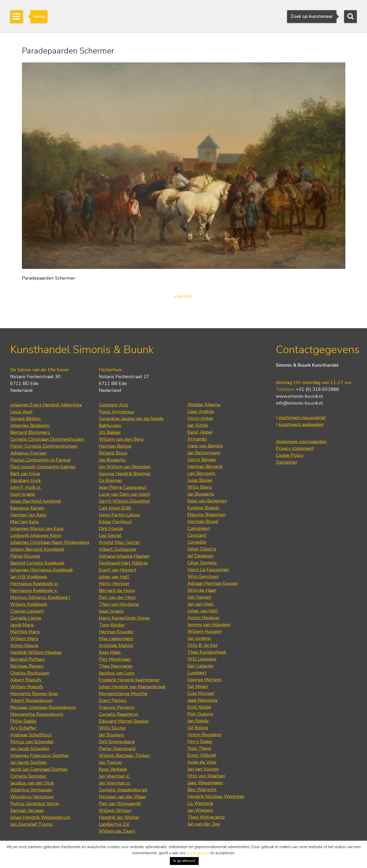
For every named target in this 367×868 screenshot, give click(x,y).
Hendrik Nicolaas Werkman (216, 796)
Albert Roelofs (26, 680)
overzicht (183, 296)
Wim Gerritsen (203, 576)
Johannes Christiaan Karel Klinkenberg (50, 542)
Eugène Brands (203, 508)
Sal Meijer (198, 686)
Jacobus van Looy (117, 673)
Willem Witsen (115, 810)
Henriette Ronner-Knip (34, 694)
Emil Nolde (199, 707)
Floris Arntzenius (117, 412)
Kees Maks (110, 652)
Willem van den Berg (121, 439)
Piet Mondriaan (115, 659)
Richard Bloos (113, 453)
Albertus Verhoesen (31, 790)
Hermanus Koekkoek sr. (35, 584)
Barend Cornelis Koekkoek (37, 563)
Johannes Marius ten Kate (37, 529)
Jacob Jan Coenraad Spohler (39, 769)
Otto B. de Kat (202, 645)
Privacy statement (295, 448)
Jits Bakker (110, 432)
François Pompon (117, 707)
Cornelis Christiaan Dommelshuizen (47, 439)
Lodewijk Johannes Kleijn (36, 535)
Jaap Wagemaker (205, 783)
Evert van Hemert (118, 570)
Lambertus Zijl (114, 824)
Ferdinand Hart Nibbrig (123, 563)
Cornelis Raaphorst (119, 714)
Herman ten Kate (28, 515)
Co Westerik (200, 803)
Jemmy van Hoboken (209, 625)
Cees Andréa (201, 411)
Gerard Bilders (25, 419)
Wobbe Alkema (204, 405)
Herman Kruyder (116, 632)
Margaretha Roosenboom (37, 714)
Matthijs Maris (25, 632)
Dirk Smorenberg (117, 742)
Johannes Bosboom (30, 425)
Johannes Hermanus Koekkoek (42, 570)
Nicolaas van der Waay (122, 797)
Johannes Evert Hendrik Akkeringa (46, 405)
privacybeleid (198, 853)
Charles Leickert (27, 611)
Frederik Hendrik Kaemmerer (129, 680)
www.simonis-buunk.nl (299, 396)
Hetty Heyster (114, 584)
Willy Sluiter (112, 728)
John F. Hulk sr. (26, 487)
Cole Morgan (201, 693)
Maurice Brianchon (207, 515)
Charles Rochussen (30, 673)
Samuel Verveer (27, 810)
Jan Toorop (110, 762)
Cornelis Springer (28, 776)
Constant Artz (113, 405)
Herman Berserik (205, 466)
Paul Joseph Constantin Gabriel (43, 467)
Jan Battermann (204, 453)
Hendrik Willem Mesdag (36, 652)
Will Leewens (202, 659)
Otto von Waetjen (206, 776)
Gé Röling (198, 728)
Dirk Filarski (111, 529)
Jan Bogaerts (112, 460)
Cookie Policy (290, 455)
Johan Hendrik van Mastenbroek (132, 687)
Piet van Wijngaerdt (120, 804)
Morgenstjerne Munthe (123, 694)
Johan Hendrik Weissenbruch (40, 817)
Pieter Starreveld (117, 749)
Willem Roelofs (27, 687)
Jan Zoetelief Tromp (31, 824)
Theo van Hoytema (119, 604)
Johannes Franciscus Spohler (40, 755)
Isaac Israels (111, 611)
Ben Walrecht (202, 790)
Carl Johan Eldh (115, 508)
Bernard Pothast (28, 659)
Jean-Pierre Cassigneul (123, 487)
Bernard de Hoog (117, 590)
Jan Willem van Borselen (125, 467)
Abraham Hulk (25, 480)
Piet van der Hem (117, 597)
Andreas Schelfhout (31, 735)
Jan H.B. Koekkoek (29, 577)
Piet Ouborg (200, 714)
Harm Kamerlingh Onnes (124, 618)
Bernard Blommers (30, 432)
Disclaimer (287, 462)
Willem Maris (24, 639)
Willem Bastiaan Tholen (124, 755)
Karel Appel (200, 432)
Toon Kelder (112, 625)
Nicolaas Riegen (27, 666)
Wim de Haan (202, 590)
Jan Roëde (198, 721)
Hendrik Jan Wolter (119, 817)
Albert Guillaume (117, 549)
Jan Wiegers (200, 810)
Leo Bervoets (201, 473)
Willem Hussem (205, 631)
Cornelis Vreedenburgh (123, 790)
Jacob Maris (22, 625)
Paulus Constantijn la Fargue (40, 460)
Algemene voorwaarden (301, 442)
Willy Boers (200, 487)
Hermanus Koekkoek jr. (34, 590)
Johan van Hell (114, 577)
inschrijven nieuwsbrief (301, 418)
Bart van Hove (25, 474)
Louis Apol (21, 412)
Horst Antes (200, 418)
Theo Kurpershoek (207, 652)
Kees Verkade (113, 769)
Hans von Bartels (205, 446)
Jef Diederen (200, 556)
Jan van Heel (201, 604)
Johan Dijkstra (202, 549)
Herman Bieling (115, 446)
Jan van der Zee (204, 824)
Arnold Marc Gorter (119, 542)
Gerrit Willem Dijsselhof (124, 501)
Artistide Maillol (116, 645)
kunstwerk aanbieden (300, 424)
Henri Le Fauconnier (208, 570)
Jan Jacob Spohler (29, 762)
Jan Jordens (199, 638)
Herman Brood (203, 521)
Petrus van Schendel (32, 742)
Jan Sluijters (111, 735)
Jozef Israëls (23, 494)
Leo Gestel (110, 535)
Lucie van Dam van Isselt (125, 494)
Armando (197, 439)
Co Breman (110, 480)
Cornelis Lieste (26, 618)
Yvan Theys (199, 748)
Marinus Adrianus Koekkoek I (40, 597)
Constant (197, 535)
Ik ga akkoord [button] (184, 861)
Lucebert (197, 673)
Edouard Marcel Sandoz (124, 721)
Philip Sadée (23, 721)
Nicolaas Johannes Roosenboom (43, 707)
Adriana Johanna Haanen (124, 556)
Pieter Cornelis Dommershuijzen (44, 446)
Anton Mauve (24, 645)
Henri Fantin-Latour (120, 515)
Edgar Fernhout (115, 522)
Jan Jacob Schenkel (30, 749)
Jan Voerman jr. (114, 776)
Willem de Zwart (117, 831)
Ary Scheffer (23, 728)
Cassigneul (199, 528)
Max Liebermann (116, 639)
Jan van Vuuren (203, 769)
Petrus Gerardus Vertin (35, 804)
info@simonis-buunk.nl (299, 403)
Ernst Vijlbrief (202, 755)
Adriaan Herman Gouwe (213, 583)
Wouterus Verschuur (32, 797)
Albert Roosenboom (31, 700)
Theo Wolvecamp (206, 817)
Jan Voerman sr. (115, 783)
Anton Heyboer (204, 618)
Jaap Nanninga (202, 700)
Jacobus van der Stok (32, 783)
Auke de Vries (202, 762)
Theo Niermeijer (116, 666)
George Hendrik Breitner (125, 474)
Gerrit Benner (202, 460)
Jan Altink (198, 425)
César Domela (202, 563)
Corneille (197, 542)
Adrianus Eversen (28, 453)
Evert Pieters (113, 700)
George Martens (205, 680)
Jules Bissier (200, 480)
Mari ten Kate (24, 522)
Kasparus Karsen (27, 508)
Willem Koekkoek (29, 604)
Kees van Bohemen (207, 501)
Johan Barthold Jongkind (36, 501)
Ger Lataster (201, 666)
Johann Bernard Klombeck (37, 549)
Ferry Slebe (200, 741)
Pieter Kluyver (25, 556)
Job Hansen (199, 597)
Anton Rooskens (204, 735)
